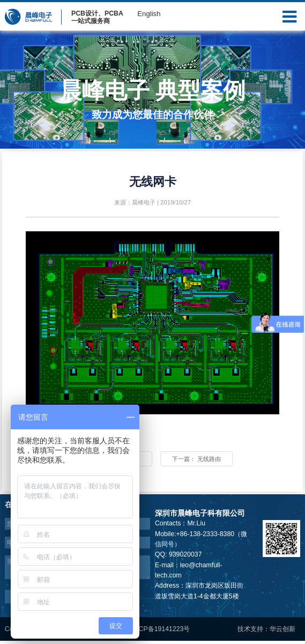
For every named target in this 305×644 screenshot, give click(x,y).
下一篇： (208, 460)
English (149, 14)
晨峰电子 (144, 202)
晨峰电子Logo (28, 16)
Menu (289, 14)
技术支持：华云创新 (266, 632)
